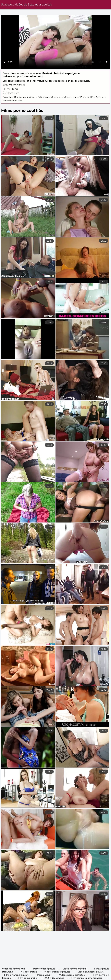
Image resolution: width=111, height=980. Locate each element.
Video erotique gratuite (57, 972)
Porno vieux (44, 975)
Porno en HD (87, 97)
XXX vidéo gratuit (54, 978)
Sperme (100, 97)
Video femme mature (74, 969)
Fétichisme (43, 97)
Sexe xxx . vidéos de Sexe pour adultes (26, 5)
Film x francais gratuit (16, 975)
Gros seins (56, 97)
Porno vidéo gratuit (44, 969)
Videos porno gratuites (72, 975)
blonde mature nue (12, 101)
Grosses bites (71, 97)
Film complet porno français (87, 978)
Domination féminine (25, 97)
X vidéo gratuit (29, 972)
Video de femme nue (14, 969)
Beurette (7, 97)
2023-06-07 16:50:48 (14, 85)
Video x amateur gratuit (91, 972)
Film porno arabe (28, 978)
